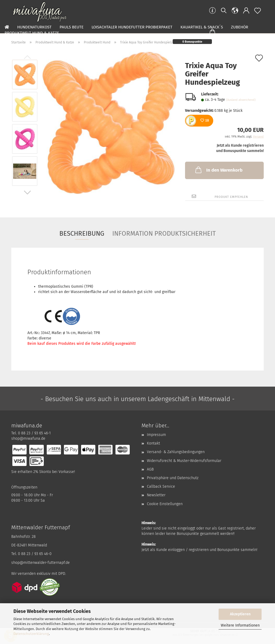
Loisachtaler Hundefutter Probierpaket (132, 27)
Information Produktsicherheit (164, 234)
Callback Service (161, 486)
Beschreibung (82, 234)
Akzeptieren (240, 614)
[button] (235, 11)
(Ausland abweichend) (241, 100)
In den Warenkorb (218, 170)
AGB (150, 469)
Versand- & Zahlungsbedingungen (176, 452)
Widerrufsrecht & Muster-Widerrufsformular (184, 461)
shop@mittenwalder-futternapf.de (41, 563)
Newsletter (156, 495)
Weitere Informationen (240, 625)
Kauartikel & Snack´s (202, 27)
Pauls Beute (72, 27)
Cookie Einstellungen (165, 504)
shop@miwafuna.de (28, 438)
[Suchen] (224, 11)
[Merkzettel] (258, 11)
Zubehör (240, 27)
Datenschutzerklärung (31, 634)
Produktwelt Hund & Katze (32, 33)
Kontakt (153, 443)
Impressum (156, 435)
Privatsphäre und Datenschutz (173, 478)
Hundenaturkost (34, 27)
